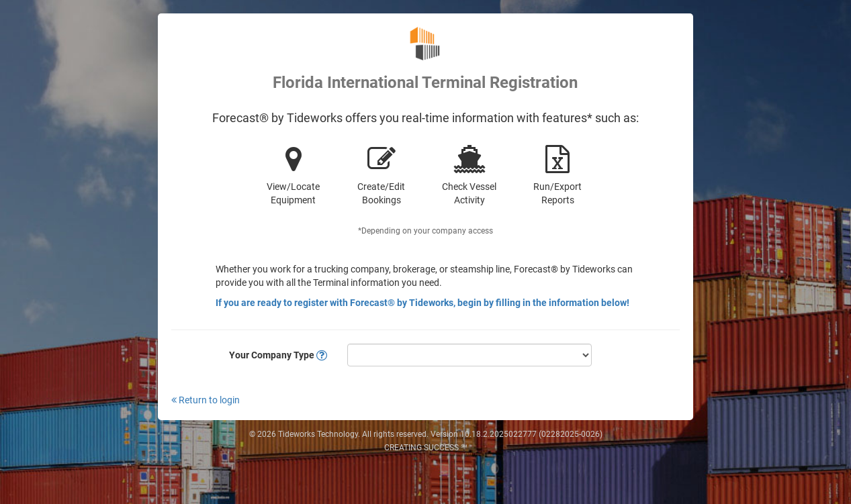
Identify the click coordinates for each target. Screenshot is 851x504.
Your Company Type (278, 355)
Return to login (206, 400)
